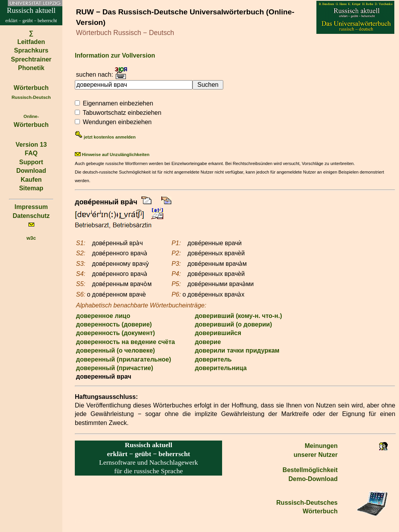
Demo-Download (313, 479)
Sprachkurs (31, 50)
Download (31, 171)
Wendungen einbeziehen (117, 122)
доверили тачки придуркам (237, 350)
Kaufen (31, 180)
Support (31, 162)
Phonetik (31, 68)
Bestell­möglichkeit (310, 470)
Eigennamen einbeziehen (118, 103)
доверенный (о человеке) (116, 350)
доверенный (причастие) (115, 368)
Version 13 (31, 145)
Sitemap (31, 188)
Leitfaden (31, 42)
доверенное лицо (103, 316)
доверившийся (218, 333)
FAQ (31, 153)
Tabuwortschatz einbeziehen (122, 113)
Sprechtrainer (31, 59)
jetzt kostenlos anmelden (105, 137)
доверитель (213, 359)
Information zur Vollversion (115, 55)
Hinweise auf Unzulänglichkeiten (112, 155)
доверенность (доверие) (114, 324)
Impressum (31, 207)
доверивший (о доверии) (233, 324)
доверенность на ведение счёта (125, 342)
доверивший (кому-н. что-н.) (238, 316)
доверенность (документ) (116, 333)
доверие (208, 342)
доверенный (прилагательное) (124, 359)
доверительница (221, 368)
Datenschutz (31, 216)
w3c (31, 238)
